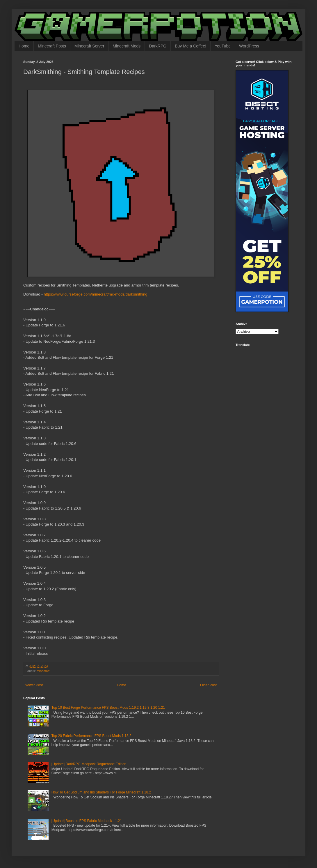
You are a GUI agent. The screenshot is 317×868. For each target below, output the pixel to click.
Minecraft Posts (52, 46)
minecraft (43, 671)
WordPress (249, 46)
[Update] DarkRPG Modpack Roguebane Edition (89, 764)
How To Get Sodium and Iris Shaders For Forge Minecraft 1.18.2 (101, 792)
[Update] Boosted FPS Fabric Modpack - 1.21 (87, 821)
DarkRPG (158, 46)
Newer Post (34, 685)
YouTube (223, 46)
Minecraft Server (89, 46)
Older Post (208, 685)
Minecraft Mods (127, 46)
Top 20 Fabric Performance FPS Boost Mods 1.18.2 (91, 736)
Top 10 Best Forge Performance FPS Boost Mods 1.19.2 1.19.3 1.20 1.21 (108, 708)
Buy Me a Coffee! (190, 46)
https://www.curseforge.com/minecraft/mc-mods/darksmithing (95, 294)
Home (24, 46)
